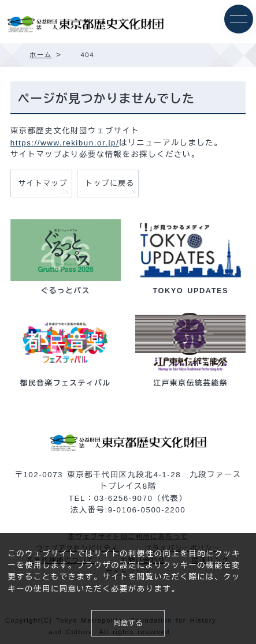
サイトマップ (43, 183)
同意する (128, 623)
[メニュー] (239, 19)
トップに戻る (110, 183)
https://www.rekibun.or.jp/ (65, 143)
